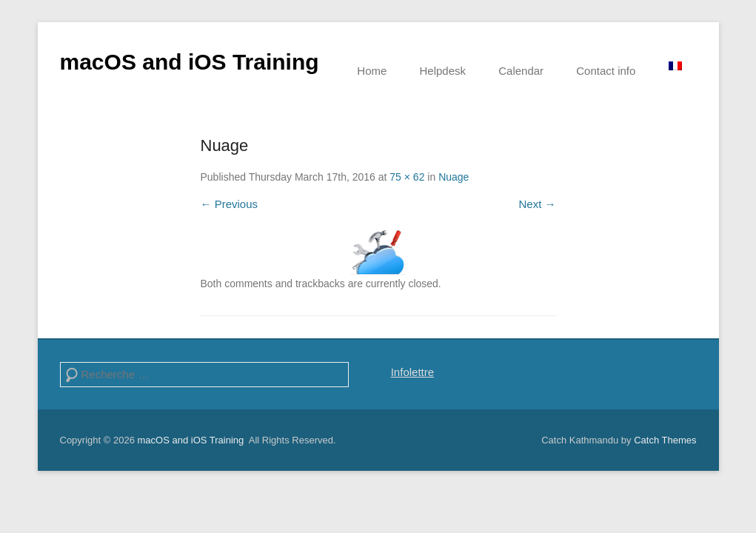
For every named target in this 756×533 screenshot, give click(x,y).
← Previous (230, 204)
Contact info (606, 71)
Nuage (454, 177)
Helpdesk (443, 71)
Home (372, 71)
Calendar (521, 71)
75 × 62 (407, 177)
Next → (537, 204)
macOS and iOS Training (190, 62)
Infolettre (412, 372)
